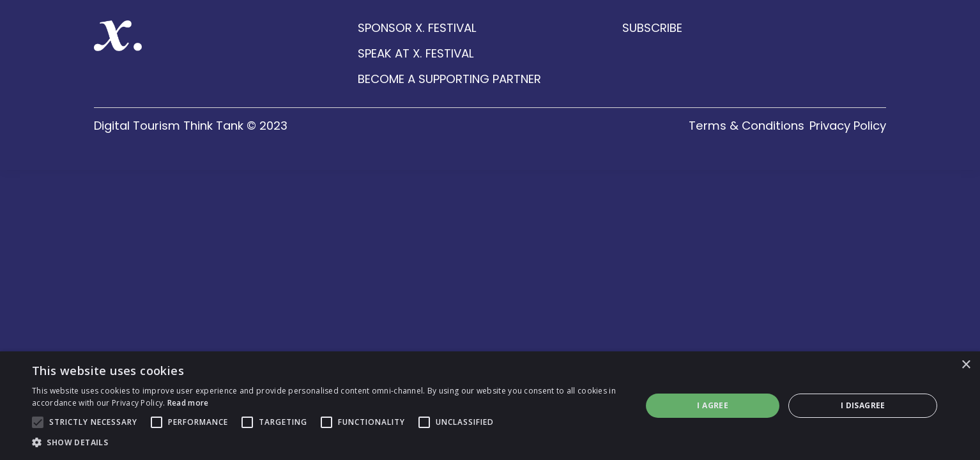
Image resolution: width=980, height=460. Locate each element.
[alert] (490, 406)
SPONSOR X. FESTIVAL (417, 28)
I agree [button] (713, 405)
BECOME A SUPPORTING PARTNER (449, 79)
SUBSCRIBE (652, 28)
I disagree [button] (863, 405)
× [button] (966, 365)
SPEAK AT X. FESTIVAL (416, 54)
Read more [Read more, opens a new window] (188, 403)
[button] (328, 443)
